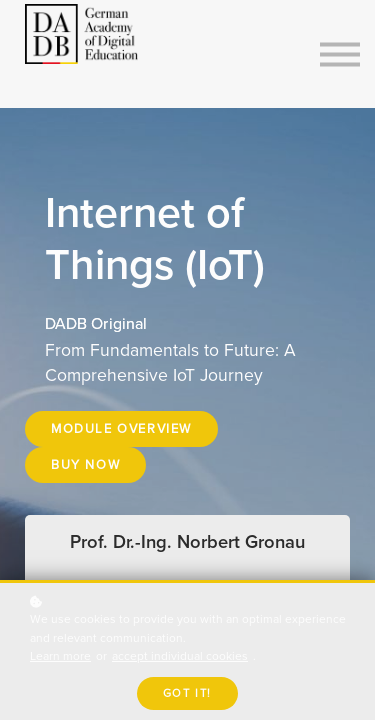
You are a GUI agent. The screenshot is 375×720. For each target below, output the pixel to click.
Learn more (60, 656)
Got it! (187, 693)
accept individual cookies (180, 656)
